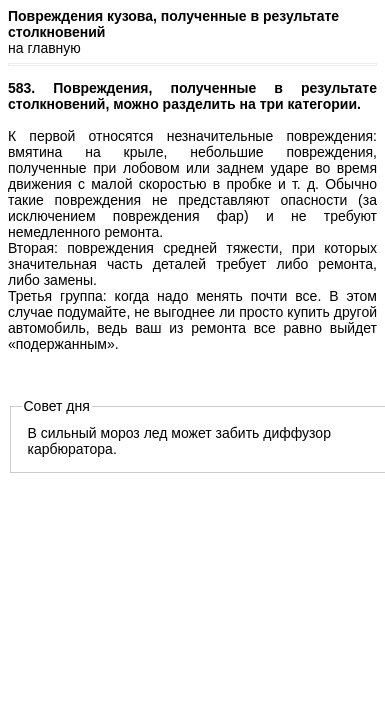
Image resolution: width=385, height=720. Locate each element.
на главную (44, 48)
